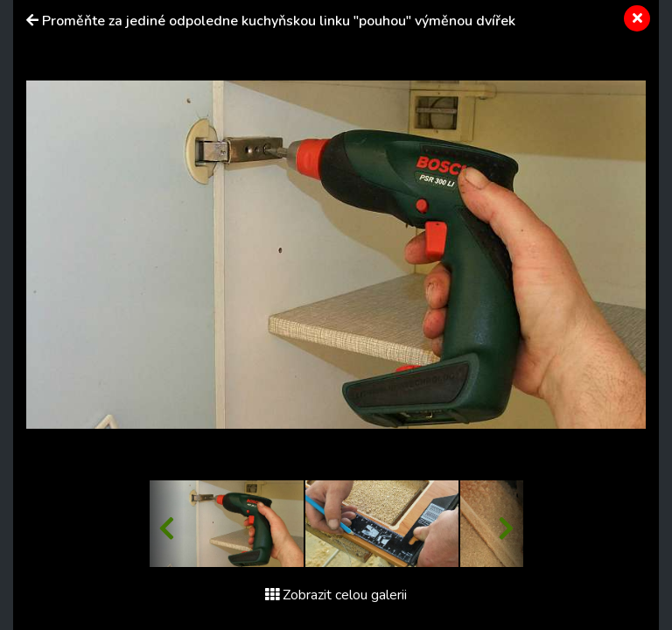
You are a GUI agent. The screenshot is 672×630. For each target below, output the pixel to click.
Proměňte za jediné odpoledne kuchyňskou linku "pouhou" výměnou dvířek (279, 21)
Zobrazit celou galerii (336, 595)
